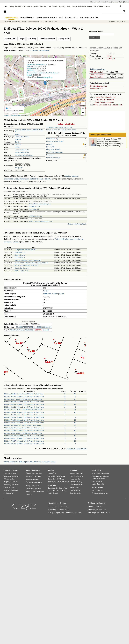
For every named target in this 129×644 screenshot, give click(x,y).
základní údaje (11, 39)
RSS (97, 512)
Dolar (39, 476)
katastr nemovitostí (47, 39)
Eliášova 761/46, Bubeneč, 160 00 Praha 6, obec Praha (24, 420)
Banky (28, 471)
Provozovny (50, 155)
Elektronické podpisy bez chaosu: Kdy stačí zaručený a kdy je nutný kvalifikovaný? (110, 144)
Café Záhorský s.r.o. (22, 268)
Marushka (29, 330)
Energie (74, 6)
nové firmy (32, 39)
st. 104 (46, 291)
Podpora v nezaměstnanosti (35, 492)
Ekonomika (52, 479)
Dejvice (18, 142)
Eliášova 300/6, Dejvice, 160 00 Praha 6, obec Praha (23, 433)
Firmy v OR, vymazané (54, 152)
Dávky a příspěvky (32, 486)
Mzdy (62, 479)
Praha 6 (18, 145)
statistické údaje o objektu (40, 179)
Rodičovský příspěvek (11, 485)
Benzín (59, 491)
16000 (17, 134)
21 (75, 425)
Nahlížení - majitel (50, 294)
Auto (94, 473)
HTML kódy (105, 512)
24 (65, 397)
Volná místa (35, 480)
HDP (58, 479)
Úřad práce (29, 482)
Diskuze (107, 6)
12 (75, 423)
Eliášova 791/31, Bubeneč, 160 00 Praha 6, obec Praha (24, 423)
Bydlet (121, 2)
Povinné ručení (9, 493)
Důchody (29, 494)
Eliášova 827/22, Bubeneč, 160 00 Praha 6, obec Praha (24, 407)
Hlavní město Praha (22, 150)
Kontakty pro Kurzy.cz (97, 509)
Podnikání (74, 471)
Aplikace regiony (98, 69)
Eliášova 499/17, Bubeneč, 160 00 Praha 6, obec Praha (24, 438)
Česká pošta (72, 18)
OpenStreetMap (16, 115)
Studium (127, 2)
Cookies (63, 503)
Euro (35, 476)
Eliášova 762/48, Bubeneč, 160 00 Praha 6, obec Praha (24, 412)
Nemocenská (30, 489)
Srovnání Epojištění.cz (98, 86)
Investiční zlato (57, 488)
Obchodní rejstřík (95, 2)
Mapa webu (100, 484)
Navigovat (19, 168)
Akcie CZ (18, 6)
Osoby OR (111, 97)
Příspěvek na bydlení (11, 482)
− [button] (83, 113)
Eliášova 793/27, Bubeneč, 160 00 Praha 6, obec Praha (24, 441)
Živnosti (49, 144)
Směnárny (29, 476)
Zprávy (11, 6)
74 (65, 394)
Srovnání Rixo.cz (96, 89)
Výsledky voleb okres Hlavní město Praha (61, 130)
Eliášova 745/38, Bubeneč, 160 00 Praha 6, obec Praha (24, 431)
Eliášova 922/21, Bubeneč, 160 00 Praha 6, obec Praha (24, 394)
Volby (94, 484)
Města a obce (74, 473)
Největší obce (27, 18)
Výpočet (16, 471)
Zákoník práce (75, 487)
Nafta (64, 491)
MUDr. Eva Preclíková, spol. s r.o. (41, 221)
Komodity (43, 6)
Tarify (69, 6)
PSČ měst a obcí (96, 72)
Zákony (90, 6)
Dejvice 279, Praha (22, 137)
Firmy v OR (50, 147)
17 (75, 399)
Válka (101, 6)
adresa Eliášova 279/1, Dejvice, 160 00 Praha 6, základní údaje (30, 462)
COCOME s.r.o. (32, 71)
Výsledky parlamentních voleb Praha (59, 127)
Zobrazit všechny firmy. (45, 77)
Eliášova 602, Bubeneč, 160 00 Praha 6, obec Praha (23, 425)
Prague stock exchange (100, 493)
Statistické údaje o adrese (24, 155)
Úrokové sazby (31, 473)
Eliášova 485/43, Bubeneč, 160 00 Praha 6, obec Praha (24, 436)
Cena (98, 473)
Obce (96, 105)
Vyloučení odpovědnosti (58, 506)
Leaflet (6, 115)
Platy (40, 482)
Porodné (38, 489)
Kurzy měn (35, 6)
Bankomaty (36, 471)
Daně (72, 493)
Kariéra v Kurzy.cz (96, 506)
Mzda (36, 482)
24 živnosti (111, 59)
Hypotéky (62, 6)
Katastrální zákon (96, 77)
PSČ (61, 18)
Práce (96, 6)
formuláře (77, 493)
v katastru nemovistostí (40, 50)
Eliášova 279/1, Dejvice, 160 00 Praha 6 (46, 21)
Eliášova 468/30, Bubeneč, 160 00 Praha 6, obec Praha (24, 404)
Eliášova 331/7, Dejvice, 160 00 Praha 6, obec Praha (23, 399)
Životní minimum (9, 487)
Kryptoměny (52, 482)
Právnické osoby (52, 139)
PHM (54, 491)
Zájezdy (104, 2)
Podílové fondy (60, 476)
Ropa (50, 491)
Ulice (101, 105)
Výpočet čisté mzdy (10, 473)
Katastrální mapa (17, 330)
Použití (91, 512)
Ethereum (65, 482)
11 (75, 436)
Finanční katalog (98, 481)
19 (75, 404)
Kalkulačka (82, 6)
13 (65, 402)
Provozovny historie (53, 158)
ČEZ (55, 473)
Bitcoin (55, 6)
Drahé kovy (52, 485)
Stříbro (65, 488)
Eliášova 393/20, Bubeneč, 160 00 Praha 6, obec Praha (24, 415)
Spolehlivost (105, 473)
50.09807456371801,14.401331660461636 (34, 327)
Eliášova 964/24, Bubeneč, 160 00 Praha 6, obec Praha (24, 397)
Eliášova (18, 139)
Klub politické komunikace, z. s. (37, 65)
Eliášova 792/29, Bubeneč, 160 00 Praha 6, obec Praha (24, 417)
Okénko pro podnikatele (100, 135)
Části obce (107, 105)
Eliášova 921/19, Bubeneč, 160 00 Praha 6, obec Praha (24, 402)
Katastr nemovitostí (97, 75)
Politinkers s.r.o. (32, 67)
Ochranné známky (76, 482)
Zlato (50, 6)
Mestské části (117, 105)
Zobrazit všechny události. (77, 224)
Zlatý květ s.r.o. (32, 69)
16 (75, 394)
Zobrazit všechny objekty (77, 449)
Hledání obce (11, 18)
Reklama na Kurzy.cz (97, 503)
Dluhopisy (51, 476)
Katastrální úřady (76, 479)
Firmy (98, 97)
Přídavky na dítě (9, 479)
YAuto (109, 2)
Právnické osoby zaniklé (55, 141)
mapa (22, 39)
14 (65, 399)
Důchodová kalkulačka (11, 476)
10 (65, 404)
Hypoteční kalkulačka (11, 490)
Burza (50, 473)
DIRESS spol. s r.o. (36, 216)
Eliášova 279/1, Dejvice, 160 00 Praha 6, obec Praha (23, 410)
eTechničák (101, 478)
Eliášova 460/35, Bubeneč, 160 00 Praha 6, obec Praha (24, 428)
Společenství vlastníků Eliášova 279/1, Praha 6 (31, 263)
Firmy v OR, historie (53, 150)
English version (98, 487)
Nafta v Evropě (53, 493)
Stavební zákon (75, 490)
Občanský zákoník (76, 485)
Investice (51, 471)
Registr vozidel (97, 476)
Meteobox (115, 2)
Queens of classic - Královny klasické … (29, 260)
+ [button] (83, 109)
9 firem (109, 56)
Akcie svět (26, 6)
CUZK (62, 294)
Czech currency (97, 490)
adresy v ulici (64, 39)
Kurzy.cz (6, 21)
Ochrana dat (54, 503)
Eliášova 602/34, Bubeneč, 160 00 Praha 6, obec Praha (24, 444)
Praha (17, 147)
